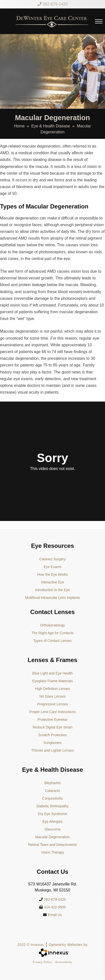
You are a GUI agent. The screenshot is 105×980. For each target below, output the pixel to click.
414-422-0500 (52, 907)
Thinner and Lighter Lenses (52, 750)
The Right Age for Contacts (52, 633)
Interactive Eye (52, 582)
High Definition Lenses (52, 689)
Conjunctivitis (52, 798)
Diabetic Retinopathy (52, 806)
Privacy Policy (42, 962)
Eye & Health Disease (51, 126)
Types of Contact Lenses (52, 641)
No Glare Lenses (52, 696)
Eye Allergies (52, 822)
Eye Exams (52, 567)
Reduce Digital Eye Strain (53, 727)
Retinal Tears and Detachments (52, 845)
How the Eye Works (52, 574)
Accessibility (64, 962)
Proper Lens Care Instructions (53, 712)
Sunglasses (52, 743)
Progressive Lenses (52, 704)
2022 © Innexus (52, 945)
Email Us (52, 915)
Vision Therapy (52, 852)
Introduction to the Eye (52, 590)
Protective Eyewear (52, 720)
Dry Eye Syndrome (52, 814)
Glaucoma (53, 829)
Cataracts (53, 791)
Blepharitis (52, 783)
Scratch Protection (52, 735)
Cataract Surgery (53, 559)
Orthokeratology (53, 625)
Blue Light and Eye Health (53, 673)
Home (19, 126)
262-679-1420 (52, 4)
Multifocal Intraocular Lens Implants (52, 598)
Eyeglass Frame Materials (53, 681)
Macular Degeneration (53, 837)
